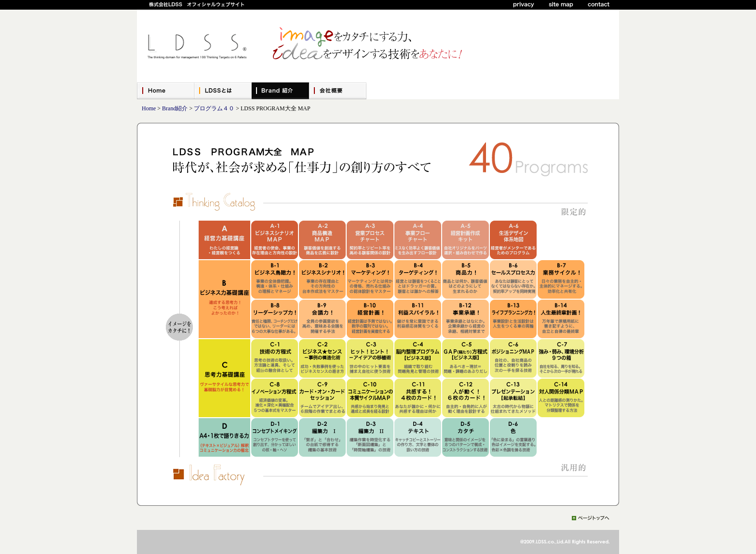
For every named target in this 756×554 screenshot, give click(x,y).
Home (149, 108)
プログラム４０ (214, 108)
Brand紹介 (175, 108)
